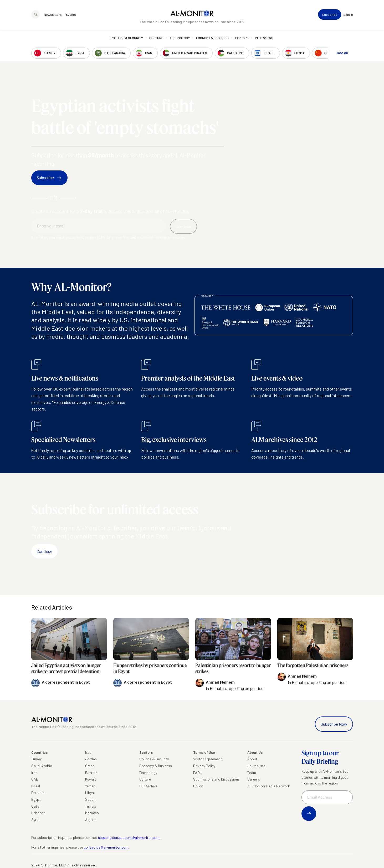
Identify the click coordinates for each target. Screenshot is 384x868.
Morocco (92, 813)
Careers (254, 779)
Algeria (91, 820)
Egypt (36, 799)
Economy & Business (212, 38)
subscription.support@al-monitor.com (129, 837)
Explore (242, 38)
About (252, 759)
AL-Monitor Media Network (269, 786)
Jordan (91, 759)
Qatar (36, 806)
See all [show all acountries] (342, 53)
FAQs (197, 773)
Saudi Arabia (42, 766)
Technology (180, 38)
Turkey (36, 759)
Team (252, 773)
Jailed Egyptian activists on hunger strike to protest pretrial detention (66, 668)
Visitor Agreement (208, 759)
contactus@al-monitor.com (106, 847)
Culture (156, 38)
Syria (35, 820)
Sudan (90, 799)
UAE (35, 779)
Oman (90, 766)
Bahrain (91, 773)
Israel (36, 786)
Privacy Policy (204, 766)
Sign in (348, 15)
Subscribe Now (334, 724)
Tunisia (91, 806)
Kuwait (91, 779)
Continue (44, 551)
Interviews (264, 38)
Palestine (39, 792)
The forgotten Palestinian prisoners (313, 665)
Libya (89, 792)
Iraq (88, 752)
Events (71, 15)
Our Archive (148, 786)
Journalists (256, 766)
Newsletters (53, 15)
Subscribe (330, 15)
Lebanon (38, 813)
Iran (34, 773)
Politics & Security (127, 38)
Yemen (90, 786)
